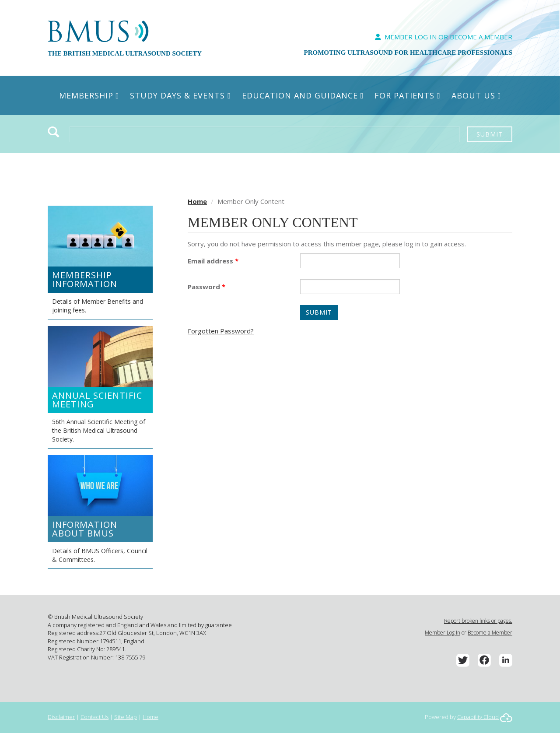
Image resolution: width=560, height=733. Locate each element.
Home (197, 201)
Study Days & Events (180, 95)
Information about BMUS (85, 529)
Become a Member (490, 633)
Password (206, 287)
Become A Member (481, 37)
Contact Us (94, 717)
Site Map (126, 717)
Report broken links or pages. (478, 621)
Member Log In (411, 37)
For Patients (408, 95)
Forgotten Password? (221, 331)
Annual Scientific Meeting (97, 400)
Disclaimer (61, 717)
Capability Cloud (478, 717)
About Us (476, 95)
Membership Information (85, 279)
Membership (89, 95)
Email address (213, 261)
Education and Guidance (303, 95)
